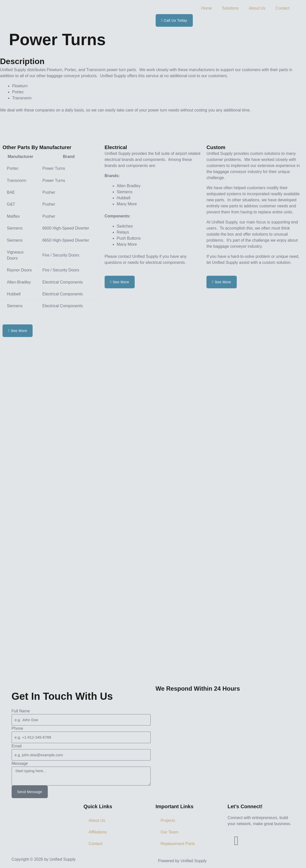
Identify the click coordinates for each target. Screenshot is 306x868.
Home (207, 8)
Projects (168, 820)
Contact (282, 8)
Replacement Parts (178, 844)
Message (20, 763)
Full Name (21, 711)
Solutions (230, 8)
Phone (17, 728)
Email (17, 746)
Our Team (170, 832)
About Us (257, 8)
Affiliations (98, 832)
